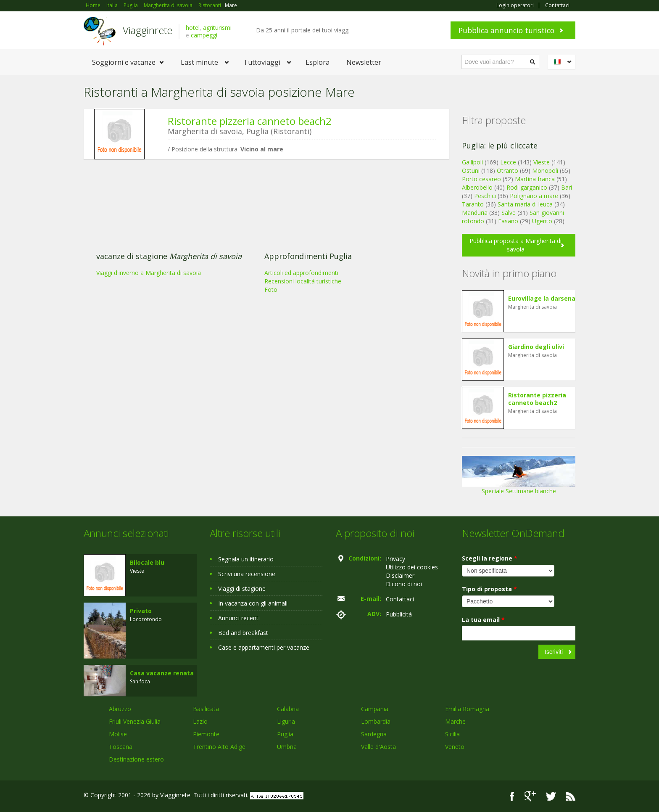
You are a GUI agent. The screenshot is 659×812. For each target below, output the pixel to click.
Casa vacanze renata (162, 673)
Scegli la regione (490, 558)
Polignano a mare (534, 196)
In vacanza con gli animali (253, 603)
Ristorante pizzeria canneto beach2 (250, 121)
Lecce (508, 162)
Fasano (508, 221)
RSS (571, 796)
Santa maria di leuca (525, 204)
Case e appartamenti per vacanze (264, 647)
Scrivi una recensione (247, 574)
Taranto (473, 204)
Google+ (530, 796)
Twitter (551, 796)
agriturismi (217, 28)
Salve (509, 213)
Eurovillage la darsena (542, 298)
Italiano (563, 62)
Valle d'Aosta (378, 747)
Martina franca (535, 179)
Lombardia (376, 721)
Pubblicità (399, 614)
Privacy (395, 559)
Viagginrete (148, 30)
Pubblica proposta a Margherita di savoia (515, 245)
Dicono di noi (404, 584)
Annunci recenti (239, 618)
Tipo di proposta (489, 589)
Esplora (318, 62)
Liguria (286, 721)
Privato (141, 611)
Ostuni (471, 171)
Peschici (485, 196)
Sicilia (452, 734)
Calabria (288, 709)
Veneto (455, 747)
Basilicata (206, 709)
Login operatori (515, 5)
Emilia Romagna (467, 709)
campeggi (204, 35)
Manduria (475, 213)
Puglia (285, 734)
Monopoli (545, 171)
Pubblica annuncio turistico (506, 30)
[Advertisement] (260, 231)
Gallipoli (472, 162)
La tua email (483, 620)
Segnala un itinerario (246, 559)
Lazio (200, 721)
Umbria (287, 747)
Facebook (512, 796)
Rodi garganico (527, 187)
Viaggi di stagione (242, 589)
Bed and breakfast (243, 633)
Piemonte (206, 734)
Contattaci (557, 5)
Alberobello (477, 187)
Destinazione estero (136, 759)
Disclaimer (400, 575)
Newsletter (364, 62)
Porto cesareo (481, 179)
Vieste (542, 162)
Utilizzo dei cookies (412, 567)
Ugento (542, 221)
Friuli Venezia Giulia (135, 721)
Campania (375, 709)
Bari (567, 187)
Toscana (121, 747)
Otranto (507, 171)
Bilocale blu (147, 562)
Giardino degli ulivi (536, 347)
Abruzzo (120, 709)
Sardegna (374, 734)
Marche (455, 721)
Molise (118, 734)
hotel (193, 28)
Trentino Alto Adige (219, 747)
